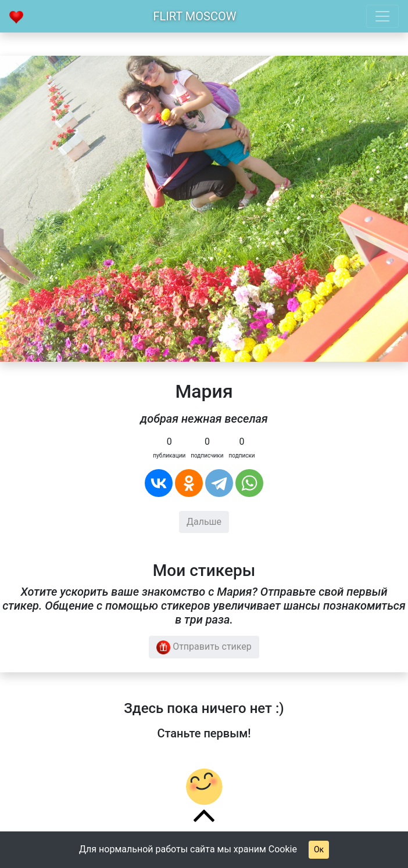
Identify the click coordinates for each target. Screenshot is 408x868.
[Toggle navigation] (382, 16)
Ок (319, 849)
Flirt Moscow (195, 16)
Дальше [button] (204, 522)
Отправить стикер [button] (204, 647)
